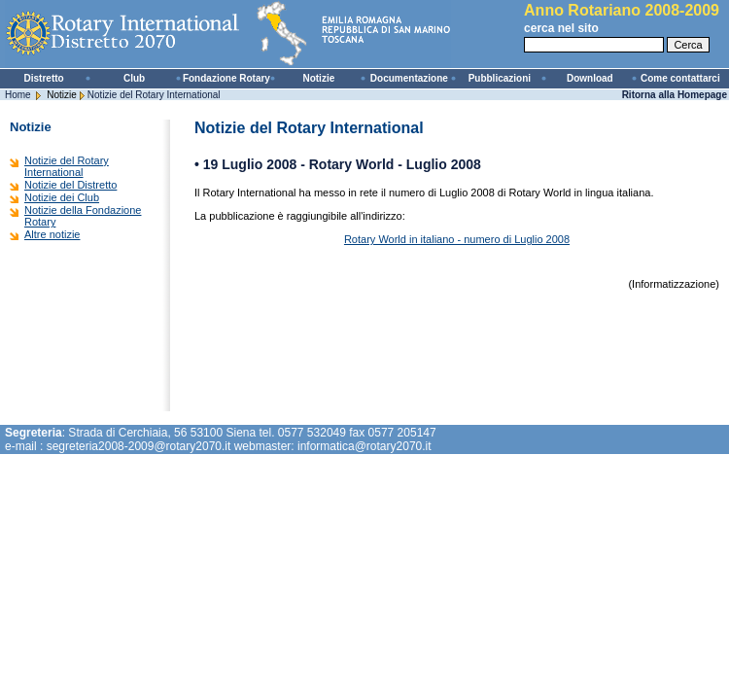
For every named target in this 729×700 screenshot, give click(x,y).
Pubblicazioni (500, 78)
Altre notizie (52, 234)
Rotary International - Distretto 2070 (233, 34)
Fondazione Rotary (226, 78)
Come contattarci (680, 78)
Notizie (318, 78)
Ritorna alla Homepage (675, 95)
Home (18, 95)
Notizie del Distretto (70, 185)
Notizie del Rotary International (154, 95)
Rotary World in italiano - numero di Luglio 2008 (457, 239)
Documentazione (409, 78)
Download (590, 78)
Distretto (44, 78)
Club (134, 78)
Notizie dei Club (62, 197)
